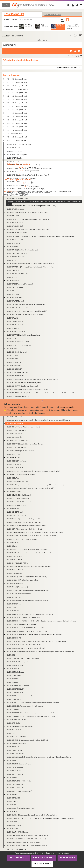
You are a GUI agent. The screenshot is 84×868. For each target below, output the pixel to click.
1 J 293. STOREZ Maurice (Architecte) (19, 791)
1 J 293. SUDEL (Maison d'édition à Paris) (21, 808)
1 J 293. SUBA (12, 805)
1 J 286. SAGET (12, 172)
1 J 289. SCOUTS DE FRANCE (17, 447)
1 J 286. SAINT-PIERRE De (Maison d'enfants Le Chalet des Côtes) (29, 192)
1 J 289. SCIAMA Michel (15, 437)
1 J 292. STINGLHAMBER (15, 784)
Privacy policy (42, 864)
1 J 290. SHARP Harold (15, 556)
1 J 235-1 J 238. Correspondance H (16, 103)
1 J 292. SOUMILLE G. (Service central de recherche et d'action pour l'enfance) (33, 703)
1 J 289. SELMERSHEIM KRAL (17, 505)
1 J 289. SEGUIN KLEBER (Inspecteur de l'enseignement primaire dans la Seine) (34, 471)
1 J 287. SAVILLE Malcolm (15, 325)
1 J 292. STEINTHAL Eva (15, 767)
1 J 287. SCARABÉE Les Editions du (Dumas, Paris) (24, 335)
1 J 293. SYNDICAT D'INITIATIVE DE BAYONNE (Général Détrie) (28, 835)
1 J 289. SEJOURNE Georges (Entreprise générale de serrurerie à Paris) (30, 488)
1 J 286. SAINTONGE (14, 202)
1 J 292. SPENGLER (13, 723)
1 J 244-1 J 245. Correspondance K (16, 113)
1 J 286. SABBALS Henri (15, 151)
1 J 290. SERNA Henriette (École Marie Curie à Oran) (24, 529)
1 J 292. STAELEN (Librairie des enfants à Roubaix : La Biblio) (27, 740)
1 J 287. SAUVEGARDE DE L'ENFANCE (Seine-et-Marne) (25, 315)
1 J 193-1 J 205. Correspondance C (16, 86)
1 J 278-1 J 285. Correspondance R (16, 137)
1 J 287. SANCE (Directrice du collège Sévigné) (22, 250)
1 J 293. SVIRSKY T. (13, 829)
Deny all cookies (44, 858)
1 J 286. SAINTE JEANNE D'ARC (17, 199)
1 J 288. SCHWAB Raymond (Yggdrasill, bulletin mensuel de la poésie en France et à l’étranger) (39, 420)
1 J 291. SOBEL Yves (14, 611)
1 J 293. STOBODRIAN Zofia (16, 788)
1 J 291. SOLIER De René (15, 665)
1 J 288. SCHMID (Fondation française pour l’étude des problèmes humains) (32, 379)
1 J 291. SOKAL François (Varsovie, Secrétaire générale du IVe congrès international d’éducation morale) (41, 652)
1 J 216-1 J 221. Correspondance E (16, 93)
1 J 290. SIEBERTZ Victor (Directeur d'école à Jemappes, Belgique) (29, 566)
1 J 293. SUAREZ (12, 801)
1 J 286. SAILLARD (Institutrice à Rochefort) (21, 178)
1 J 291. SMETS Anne (14, 604)
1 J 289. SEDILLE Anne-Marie (16, 461)
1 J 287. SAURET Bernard (15, 301)
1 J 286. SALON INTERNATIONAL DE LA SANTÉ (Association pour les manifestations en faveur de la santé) (41, 236)
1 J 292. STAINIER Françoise (16, 743)
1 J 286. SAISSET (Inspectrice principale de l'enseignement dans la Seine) (31, 206)
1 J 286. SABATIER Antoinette (17, 148)
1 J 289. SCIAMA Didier (14, 434)
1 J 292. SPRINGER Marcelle (16, 737)
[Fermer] (42, 401)
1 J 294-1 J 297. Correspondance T (16, 850)
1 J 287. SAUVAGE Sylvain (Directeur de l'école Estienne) (26, 304)
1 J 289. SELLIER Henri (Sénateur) (18, 498)
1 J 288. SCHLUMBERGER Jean (17, 372)
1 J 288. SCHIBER (13, 349)
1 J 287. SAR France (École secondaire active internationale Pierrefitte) (31, 263)
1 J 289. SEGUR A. (13, 478)
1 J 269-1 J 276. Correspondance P (16, 130)
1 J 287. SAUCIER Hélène (15, 287)
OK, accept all (18, 858)
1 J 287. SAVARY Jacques (15, 321)
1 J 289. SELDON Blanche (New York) (19, 495)
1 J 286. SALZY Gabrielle (15, 240)
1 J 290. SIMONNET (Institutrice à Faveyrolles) (22, 580)
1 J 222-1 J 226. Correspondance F (16, 96)
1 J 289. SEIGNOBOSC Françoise (18, 481)
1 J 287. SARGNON (13, 270)
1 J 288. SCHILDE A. (13, 355)
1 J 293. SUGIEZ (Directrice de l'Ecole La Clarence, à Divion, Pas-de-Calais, (32, 815)
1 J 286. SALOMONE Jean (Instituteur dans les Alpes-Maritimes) (28, 229)
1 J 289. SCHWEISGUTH (15, 423)
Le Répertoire (53, 14)
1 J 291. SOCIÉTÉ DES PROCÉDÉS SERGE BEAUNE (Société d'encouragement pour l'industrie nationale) (41, 621)
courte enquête (67, 407)
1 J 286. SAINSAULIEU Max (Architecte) (20, 182)
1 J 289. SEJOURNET (14, 492)
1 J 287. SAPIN (12, 260)
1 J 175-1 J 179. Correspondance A (16, 79)
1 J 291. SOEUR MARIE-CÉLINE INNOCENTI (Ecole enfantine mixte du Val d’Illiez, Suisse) (37, 641)
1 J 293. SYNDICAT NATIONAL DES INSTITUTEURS (24, 842)
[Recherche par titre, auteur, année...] (39, 20)
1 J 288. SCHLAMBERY (14, 362)
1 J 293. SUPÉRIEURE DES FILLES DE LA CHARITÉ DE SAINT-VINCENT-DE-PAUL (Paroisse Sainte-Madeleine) (41, 818)
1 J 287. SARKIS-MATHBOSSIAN (17, 274)
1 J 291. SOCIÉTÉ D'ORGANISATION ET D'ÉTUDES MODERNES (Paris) (30, 614)
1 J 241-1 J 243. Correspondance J (16, 110)
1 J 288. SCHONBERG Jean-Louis (18, 396)
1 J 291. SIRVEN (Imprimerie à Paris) (19, 594)
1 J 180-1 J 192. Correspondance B (16, 82)
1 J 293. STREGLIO (13, 794)
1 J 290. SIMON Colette (15, 573)
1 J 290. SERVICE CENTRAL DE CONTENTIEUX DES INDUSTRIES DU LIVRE (32, 536)
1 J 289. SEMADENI (13, 509)
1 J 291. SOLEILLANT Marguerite (18, 662)
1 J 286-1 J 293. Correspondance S (16, 140)
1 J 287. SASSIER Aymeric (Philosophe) (20, 284)
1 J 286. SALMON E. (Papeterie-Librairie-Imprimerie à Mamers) (28, 219)
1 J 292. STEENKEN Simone (16, 754)
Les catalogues (14, 14)
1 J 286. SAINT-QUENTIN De (16, 195)
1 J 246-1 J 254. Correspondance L (16, 116)
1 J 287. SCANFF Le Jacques (16, 332)
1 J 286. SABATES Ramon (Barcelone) (19, 144)
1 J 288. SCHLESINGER (15, 369)
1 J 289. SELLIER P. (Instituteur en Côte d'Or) (22, 502)
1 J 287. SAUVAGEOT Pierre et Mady (19, 308)
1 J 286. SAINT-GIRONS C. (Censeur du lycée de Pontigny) (26, 189)
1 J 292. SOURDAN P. (14, 709)
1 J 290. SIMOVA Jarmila (15, 583)
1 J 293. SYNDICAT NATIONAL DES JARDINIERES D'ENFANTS (27, 846)
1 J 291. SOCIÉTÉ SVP (14, 638)
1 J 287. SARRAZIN (13, 280)
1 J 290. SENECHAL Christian (17, 515)
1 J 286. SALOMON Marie (15, 226)
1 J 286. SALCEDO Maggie (16, 209)
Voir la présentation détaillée (67, 67)
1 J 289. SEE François (14, 464)
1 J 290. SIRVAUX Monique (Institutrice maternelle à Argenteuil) (28, 590)
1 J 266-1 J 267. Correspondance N (16, 123)
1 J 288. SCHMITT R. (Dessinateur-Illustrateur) (22, 386)
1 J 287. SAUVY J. (13, 318)
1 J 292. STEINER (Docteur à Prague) (19, 764)
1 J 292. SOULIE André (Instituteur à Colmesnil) (23, 696)
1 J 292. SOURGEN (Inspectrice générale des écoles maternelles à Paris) (31, 716)
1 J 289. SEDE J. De (13, 457)
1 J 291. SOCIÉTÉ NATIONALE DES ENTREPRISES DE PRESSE (27, 631)
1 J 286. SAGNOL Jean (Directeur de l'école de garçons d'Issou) (28, 175)
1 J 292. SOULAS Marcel (15, 692)
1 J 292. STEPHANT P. (14, 771)
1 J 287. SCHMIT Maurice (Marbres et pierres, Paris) (24, 383)
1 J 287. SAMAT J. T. (13, 243)
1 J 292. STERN (12, 777)
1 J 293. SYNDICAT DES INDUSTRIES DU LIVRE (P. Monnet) (27, 839)
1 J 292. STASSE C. (13, 747)
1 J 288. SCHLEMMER (14, 366)
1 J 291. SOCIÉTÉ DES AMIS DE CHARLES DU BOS (23, 617)
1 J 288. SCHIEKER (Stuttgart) (17, 352)
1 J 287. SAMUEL (12, 246)
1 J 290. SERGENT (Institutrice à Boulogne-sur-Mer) (24, 519)
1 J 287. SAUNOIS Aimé (15, 298)
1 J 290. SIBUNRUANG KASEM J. (18, 563)
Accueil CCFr (6, 36)
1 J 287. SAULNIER (13, 294)
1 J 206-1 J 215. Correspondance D (16, 89)
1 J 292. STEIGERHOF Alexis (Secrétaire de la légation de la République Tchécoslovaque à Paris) (39, 757)
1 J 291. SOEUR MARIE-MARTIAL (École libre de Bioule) (25, 645)
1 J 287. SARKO (12, 277)
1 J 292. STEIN (12, 760)
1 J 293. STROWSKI (13, 798)
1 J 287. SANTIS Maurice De (16, 257)
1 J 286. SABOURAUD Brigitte (17, 155)
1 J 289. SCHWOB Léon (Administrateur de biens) (23, 427)
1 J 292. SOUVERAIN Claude (16, 720)
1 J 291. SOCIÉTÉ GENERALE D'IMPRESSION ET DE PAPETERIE (28, 628)
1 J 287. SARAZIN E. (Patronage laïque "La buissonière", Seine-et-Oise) (31, 267)
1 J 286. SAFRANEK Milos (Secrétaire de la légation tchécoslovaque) (30, 168)
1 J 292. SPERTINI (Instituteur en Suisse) (20, 726)
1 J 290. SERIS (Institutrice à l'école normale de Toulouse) (26, 526)
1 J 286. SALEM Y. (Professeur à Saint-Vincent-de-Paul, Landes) (28, 212)
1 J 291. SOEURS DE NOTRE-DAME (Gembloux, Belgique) (26, 648)
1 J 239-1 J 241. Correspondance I (16, 106)
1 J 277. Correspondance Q (13, 133)
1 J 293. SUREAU (13, 822)
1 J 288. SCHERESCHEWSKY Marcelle (19, 345)
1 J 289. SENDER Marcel (15, 512)
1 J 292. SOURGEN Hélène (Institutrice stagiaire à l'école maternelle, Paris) (32, 713)
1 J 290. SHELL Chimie (14, 560)
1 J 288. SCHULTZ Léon (15, 417)
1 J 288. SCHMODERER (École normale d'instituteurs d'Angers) (28, 389)
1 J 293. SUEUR (12, 812)
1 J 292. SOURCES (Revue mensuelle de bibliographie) (25, 706)
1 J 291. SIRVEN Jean (14, 597)
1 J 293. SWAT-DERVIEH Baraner (18, 832)
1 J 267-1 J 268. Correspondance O (16, 127)
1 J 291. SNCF (11, 607)
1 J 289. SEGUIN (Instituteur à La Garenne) (21, 475)
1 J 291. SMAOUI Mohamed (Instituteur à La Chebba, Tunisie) (27, 600)
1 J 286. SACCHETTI (14, 161)
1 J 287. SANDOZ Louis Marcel (17, 253)
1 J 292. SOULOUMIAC (14, 699)
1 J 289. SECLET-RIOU (14, 454)
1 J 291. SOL (11, 655)
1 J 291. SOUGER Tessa (15, 679)
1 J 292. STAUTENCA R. (15, 750)
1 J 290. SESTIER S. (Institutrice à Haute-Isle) (22, 539)
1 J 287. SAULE (12, 291)
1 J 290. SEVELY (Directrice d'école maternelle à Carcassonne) (28, 549)
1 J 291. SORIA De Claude (15, 672)
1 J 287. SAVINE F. (13, 328)
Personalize (68, 858)
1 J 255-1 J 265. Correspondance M (16, 120)
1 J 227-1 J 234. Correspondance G (16, 99)
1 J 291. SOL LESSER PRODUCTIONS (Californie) (23, 658)
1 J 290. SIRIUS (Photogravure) (17, 587)
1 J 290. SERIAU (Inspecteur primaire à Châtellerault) (25, 522)
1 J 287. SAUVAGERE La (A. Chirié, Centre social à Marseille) (27, 311)
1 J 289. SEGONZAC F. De (15, 468)
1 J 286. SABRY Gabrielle (15, 158)
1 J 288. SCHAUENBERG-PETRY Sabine (20, 342)
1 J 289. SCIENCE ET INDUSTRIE (18, 440)
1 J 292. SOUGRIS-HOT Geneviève (18, 686)
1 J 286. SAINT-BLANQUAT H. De (18, 185)
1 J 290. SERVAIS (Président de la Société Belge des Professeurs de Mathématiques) (35, 532)
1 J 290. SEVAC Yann (14, 543)
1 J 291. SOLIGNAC (13, 669)
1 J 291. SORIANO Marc (15, 675)
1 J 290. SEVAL (12, 546)
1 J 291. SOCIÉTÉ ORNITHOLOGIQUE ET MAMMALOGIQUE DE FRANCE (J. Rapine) (34, 635)
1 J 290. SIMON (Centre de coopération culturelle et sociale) (27, 577)
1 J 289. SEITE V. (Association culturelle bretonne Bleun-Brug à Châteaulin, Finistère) (35, 485)
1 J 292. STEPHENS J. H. (15, 774)
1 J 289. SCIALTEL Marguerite (17, 430)
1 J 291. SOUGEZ (13, 682)
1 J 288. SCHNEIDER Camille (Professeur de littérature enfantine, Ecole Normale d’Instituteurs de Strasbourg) (41, 393)
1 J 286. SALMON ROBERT (16, 223)
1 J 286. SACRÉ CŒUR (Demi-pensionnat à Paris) (23, 165)
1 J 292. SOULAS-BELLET (15, 689)
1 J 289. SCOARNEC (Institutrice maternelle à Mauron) (25, 444)
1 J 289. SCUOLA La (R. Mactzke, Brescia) (21, 451)
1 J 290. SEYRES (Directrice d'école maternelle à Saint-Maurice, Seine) (31, 553)
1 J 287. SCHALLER (13, 338)
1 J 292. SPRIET (12, 733)
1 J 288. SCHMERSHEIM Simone (18, 376)
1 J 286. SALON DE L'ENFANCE (17, 233)
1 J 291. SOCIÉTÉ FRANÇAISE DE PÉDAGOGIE (22, 624)
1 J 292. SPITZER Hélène (15, 730)
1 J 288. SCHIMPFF (13, 359)
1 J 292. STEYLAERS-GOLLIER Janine (19, 781)
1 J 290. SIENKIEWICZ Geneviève (18, 570)
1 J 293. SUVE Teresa (14, 825)
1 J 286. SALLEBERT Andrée (16, 216)
